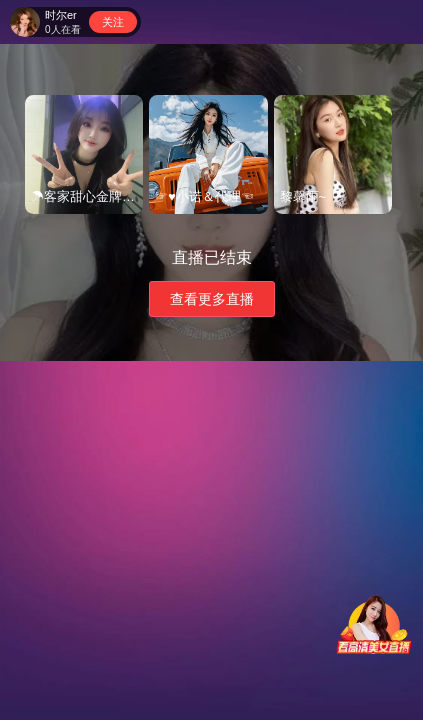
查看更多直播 (212, 299)
